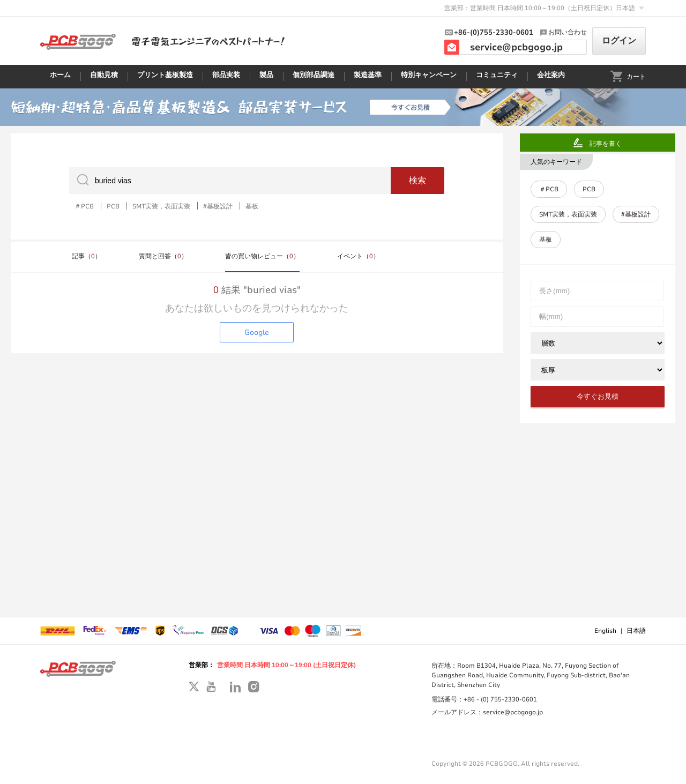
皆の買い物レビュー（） (262, 256)
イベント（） (358, 256)
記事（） (87, 256)
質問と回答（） (163, 256)
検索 (417, 180)
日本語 (636, 631)
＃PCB (84, 206)
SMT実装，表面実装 (161, 206)
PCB (113, 206)
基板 (252, 206)
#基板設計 (218, 206)
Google (257, 333)
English (605, 631)
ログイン (619, 41)
